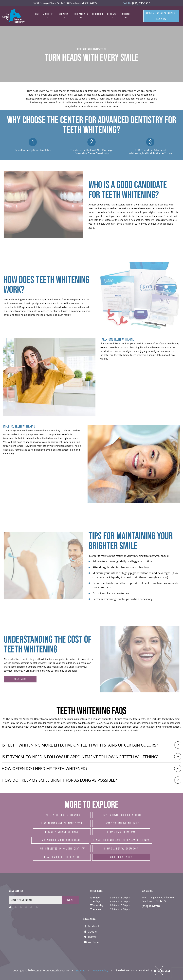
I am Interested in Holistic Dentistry (62, 849)
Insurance (98, 14)
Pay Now (161, 19)
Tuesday (95, 901)
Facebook (91, 926)
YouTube (91, 942)
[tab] (10, 907)
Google (90, 932)
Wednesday (97, 905)
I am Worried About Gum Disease (60, 840)
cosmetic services (108, 106)
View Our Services (121, 857)
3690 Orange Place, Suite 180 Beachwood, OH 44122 (65, 3)
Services (64, 16)
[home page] (14, 16)
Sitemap (81, 970)
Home (37, 14)
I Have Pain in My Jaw (121, 832)
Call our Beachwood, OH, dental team (134, 102)
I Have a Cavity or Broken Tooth (121, 815)
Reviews (112, 16)
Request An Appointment (161, 13)
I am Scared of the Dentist (62, 857)
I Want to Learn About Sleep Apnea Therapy (121, 840)
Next (70, 900)
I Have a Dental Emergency (121, 849)
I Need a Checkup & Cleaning (62, 815)
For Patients (81, 16)
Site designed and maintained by (143, 970)
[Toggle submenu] (48, 18)
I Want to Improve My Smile (121, 823)
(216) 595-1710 (136, 3)
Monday (95, 898)
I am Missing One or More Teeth (62, 823)
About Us (48, 16)
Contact (126, 16)
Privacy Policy (100, 970)
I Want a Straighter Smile (62, 832)
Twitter (90, 937)
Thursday (96, 909)
